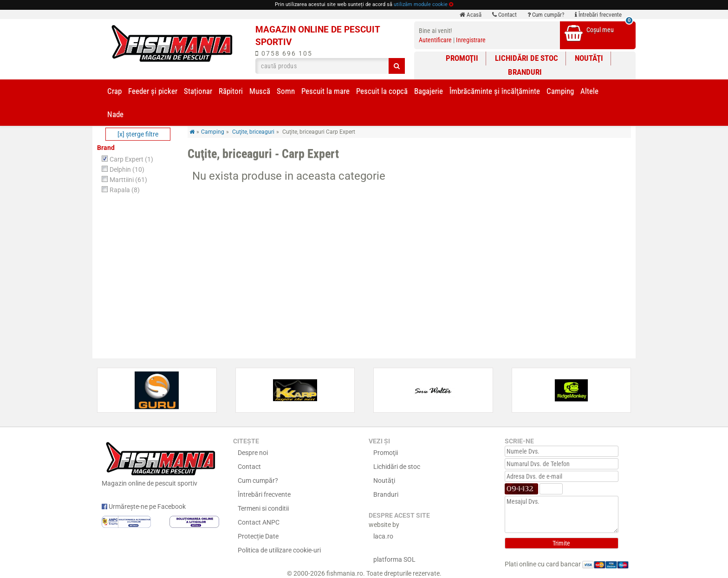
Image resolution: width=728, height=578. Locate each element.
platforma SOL (394, 559)
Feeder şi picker (153, 91)
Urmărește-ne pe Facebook (144, 507)
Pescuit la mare (325, 91)
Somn (286, 91)
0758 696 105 (284, 53)
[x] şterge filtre (138, 134)
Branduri (525, 72)
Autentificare (435, 40)
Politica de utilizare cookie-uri (279, 550)
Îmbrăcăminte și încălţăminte (495, 91)
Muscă (260, 91)
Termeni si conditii (263, 508)
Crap (114, 91)
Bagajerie (429, 91)
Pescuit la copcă (382, 91)
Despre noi (253, 453)
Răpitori (231, 91)
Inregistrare (471, 40)
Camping (560, 91)
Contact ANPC (259, 522)
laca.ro (383, 536)
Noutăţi (589, 58)
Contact (504, 15)
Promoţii (462, 58)
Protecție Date (258, 536)
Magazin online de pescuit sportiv (160, 463)
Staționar (198, 91)
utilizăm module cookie (421, 4)
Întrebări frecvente (598, 15)
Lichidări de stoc (526, 58)
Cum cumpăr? (546, 15)
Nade (115, 114)
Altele (589, 91)
